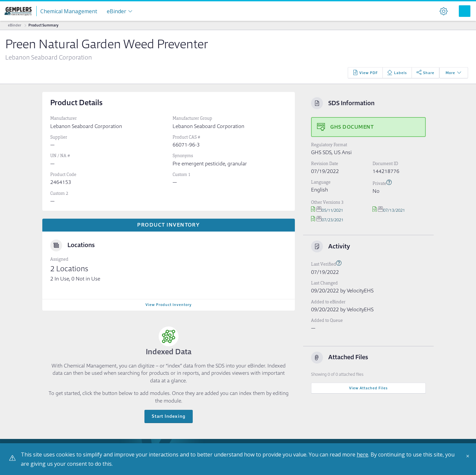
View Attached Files (368, 388)
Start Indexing (169, 416)
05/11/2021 (327, 210)
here (362, 454)
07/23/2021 (327, 220)
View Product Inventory (169, 305)
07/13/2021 (389, 210)
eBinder (15, 25)
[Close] (469, 458)
